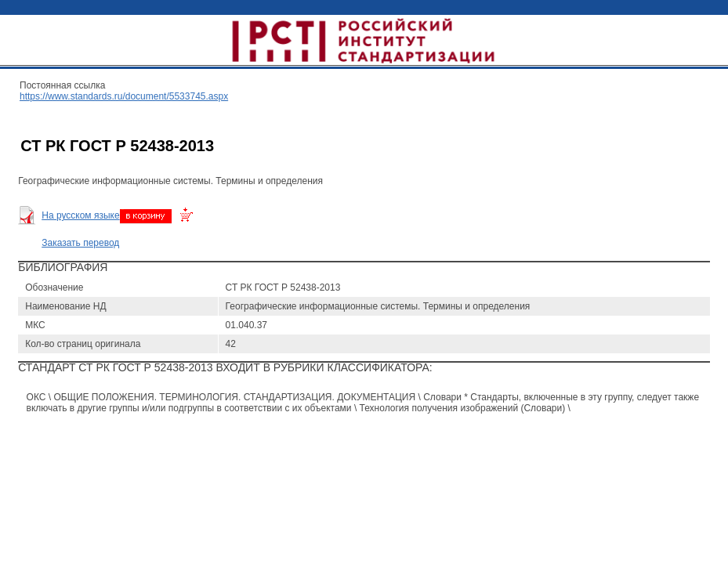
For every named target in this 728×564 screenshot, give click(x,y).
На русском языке (80, 215)
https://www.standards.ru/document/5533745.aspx (124, 96)
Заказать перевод (80, 243)
